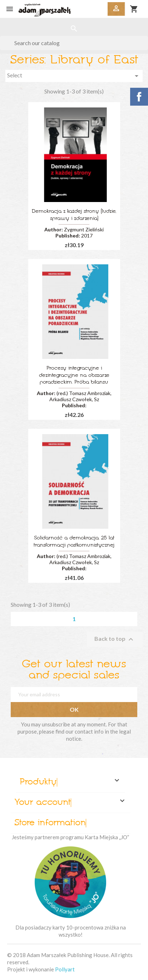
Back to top (115, 639)
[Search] (74, 43)
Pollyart (65, 969)
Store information (50, 823)
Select (74, 76)
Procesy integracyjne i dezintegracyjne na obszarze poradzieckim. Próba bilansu (74, 376)
